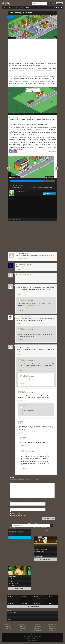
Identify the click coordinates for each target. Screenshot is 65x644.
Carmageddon (12, 581)
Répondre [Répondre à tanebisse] (22, 446)
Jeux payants (23, 596)
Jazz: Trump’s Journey (13, 583)
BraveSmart (11, 579)
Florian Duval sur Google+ (22, 258)
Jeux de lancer (49, 603)
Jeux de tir (10, 601)
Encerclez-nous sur (54, 630)
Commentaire (12, 482)
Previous (9, 168)
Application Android (12, 612)
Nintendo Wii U (11, 619)
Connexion (53, 3)
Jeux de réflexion (37, 599)
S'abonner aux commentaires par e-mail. (18, 516)
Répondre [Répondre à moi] (24, 468)
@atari (13, 531)
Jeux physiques (50, 599)
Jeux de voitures (37, 601)
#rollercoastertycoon (26, 533)
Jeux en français (50, 596)
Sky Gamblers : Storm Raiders (41, 549)
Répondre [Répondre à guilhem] (21, 433)
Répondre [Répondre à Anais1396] (19, 294)
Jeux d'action (49, 601)
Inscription (60, 3)
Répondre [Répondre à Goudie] (21, 310)
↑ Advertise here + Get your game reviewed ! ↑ (45, 530)
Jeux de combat (11, 603)
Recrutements (8, 626)
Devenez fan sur (54, 626)
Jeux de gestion (37, 603)
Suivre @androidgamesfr (13, 537)
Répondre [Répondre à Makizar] (19, 281)
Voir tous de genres (32, 606)
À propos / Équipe (23, 626)
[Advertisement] (32, 50)
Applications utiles (12, 615)
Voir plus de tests (45, 559)
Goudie (23, 299)
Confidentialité (22, 628)
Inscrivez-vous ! (29, 499)
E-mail (11, 507)
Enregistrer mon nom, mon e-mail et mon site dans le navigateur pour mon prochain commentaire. (29, 512)
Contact (21, 630)
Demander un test (37, 626)
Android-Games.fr (6, 3)
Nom (11, 502)
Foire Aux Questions (9, 628)
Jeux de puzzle (24, 599)
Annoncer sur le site (38, 630)
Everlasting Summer (39, 556)
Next (57, 168)
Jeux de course (24, 603)
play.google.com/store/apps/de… (15, 533)
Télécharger (51, 194)
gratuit (20, 220)
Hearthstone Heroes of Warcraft (41, 554)
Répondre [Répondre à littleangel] (21, 401)
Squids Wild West (12, 586)
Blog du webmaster (12, 617)
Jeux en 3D (36, 596)
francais (15, 220)
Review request (37, 628)
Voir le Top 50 (20, 589)
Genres (27, 7)
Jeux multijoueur (11, 599)
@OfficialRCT (19, 531)
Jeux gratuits (10, 596)
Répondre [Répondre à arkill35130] (19, 270)
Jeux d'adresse (24, 601)
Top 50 (22, 7)
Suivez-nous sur (53, 628)
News (5, 7)
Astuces (15, 7)
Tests (10, 7)
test (12, 17)
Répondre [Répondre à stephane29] (19, 355)
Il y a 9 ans (10, 534)
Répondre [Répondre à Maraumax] (19, 324)
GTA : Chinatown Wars (39, 552)
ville (10, 220)
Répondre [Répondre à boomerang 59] (22, 383)
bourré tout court (32, 68)
